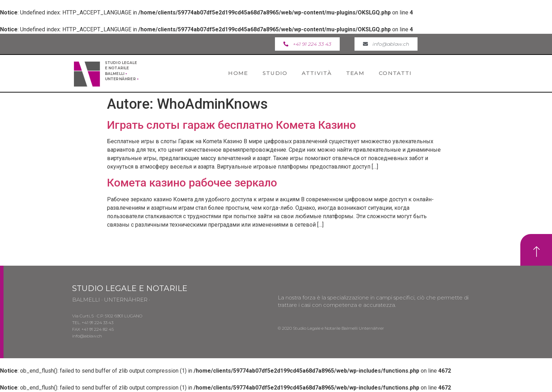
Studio (275, 73)
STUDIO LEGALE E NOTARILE (130, 288)
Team (355, 73)
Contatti (395, 73)
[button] (307, 44)
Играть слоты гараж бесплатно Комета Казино (231, 125)
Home (238, 73)
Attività (316, 73)
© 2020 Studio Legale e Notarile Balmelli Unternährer (331, 328)
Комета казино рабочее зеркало (192, 183)
